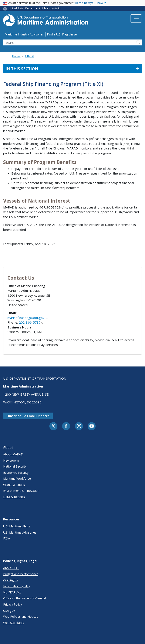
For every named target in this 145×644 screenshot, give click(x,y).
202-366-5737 (31, 322)
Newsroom (11, 460)
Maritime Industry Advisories (24, 34)
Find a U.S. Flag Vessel (62, 34)
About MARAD (13, 454)
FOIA (7, 538)
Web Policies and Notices (21, 617)
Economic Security (16, 473)
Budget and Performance (21, 574)
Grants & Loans (14, 485)
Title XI (29, 56)
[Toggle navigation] (136, 18)
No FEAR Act (12, 592)
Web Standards (14, 623)
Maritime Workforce (17, 478)
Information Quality (17, 586)
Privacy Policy (13, 604)
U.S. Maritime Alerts (17, 526)
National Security (15, 466)
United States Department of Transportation (35, 8)
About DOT (11, 568)
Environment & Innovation (21, 491)
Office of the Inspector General (25, 598)
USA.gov (9, 611)
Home (16, 56)
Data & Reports (14, 497)
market (20, 131)
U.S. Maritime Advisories (20, 532)
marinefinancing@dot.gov (28, 318)
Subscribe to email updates (28, 416)
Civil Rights (11, 580)
